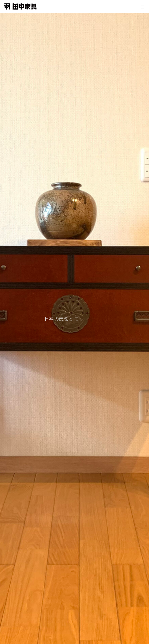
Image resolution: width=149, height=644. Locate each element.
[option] (74, 322)
